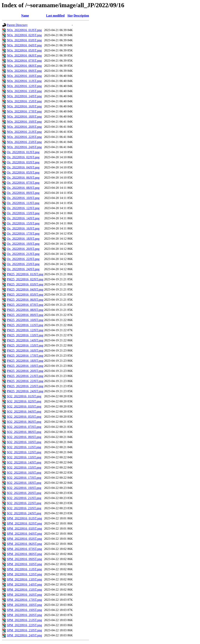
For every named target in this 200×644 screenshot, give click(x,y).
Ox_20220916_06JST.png (23, 178)
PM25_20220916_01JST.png (25, 274)
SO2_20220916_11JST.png (24, 447)
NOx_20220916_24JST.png (24, 147)
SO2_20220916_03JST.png (24, 406)
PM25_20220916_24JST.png (25, 391)
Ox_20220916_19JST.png (23, 244)
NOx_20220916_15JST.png (24, 101)
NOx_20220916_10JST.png (24, 76)
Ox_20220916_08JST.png (23, 188)
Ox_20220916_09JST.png (23, 193)
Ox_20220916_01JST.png (23, 152)
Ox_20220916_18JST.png (23, 239)
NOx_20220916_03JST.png (24, 40)
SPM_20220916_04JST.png (24, 534)
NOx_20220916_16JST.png (24, 106)
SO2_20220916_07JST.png (24, 427)
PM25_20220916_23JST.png (25, 386)
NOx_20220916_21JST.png (24, 132)
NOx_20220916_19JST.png (24, 122)
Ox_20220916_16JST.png (23, 228)
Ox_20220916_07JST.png (23, 183)
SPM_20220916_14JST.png (24, 584)
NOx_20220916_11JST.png (24, 81)
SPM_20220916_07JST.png (24, 549)
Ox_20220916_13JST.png (23, 213)
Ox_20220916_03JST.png (23, 162)
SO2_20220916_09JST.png (24, 437)
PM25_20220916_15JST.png (25, 345)
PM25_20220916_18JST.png (25, 361)
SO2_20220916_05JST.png (24, 417)
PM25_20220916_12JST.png (25, 330)
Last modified (55, 16)
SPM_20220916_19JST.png (24, 610)
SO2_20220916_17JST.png (24, 478)
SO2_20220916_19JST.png (24, 488)
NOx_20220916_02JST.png (24, 35)
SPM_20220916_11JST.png (24, 569)
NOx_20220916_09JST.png (24, 71)
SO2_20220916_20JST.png (24, 493)
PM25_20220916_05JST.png (25, 295)
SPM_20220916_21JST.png (24, 620)
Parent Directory (17, 25)
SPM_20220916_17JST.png (24, 600)
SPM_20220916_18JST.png (24, 605)
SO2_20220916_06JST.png (24, 422)
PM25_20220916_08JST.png (25, 310)
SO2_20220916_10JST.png (24, 442)
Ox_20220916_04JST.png (23, 167)
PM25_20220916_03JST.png (25, 284)
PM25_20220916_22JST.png (25, 381)
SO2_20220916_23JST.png (24, 508)
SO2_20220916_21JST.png (24, 498)
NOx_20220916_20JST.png (24, 127)
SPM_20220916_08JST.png (24, 554)
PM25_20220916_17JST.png (25, 356)
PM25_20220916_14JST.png (25, 340)
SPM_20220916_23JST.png (24, 630)
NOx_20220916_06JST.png (24, 55)
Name (25, 16)
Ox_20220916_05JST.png (23, 172)
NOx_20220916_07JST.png (24, 61)
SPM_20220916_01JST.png (24, 518)
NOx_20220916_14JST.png (24, 96)
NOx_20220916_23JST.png (24, 142)
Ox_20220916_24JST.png (23, 269)
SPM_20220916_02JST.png (24, 523)
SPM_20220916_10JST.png (24, 564)
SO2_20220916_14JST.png (24, 462)
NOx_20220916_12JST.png (24, 86)
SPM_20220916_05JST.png (24, 539)
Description (81, 16)
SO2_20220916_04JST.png (24, 411)
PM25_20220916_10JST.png (25, 320)
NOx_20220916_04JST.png (24, 45)
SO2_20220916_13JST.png (24, 457)
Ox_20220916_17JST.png (23, 233)
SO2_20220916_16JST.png (24, 473)
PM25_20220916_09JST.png (25, 315)
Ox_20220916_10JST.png (23, 198)
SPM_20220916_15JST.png (24, 590)
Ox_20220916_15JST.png (23, 223)
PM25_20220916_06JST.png (25, 300)
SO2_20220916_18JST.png (24, 483)
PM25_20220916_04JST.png (25, 289)
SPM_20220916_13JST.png (24, 579)
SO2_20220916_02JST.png (24, 401)
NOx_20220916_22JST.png (24, 137)
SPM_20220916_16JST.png (24, 595)
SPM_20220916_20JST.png (24, 615)
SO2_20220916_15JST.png (24, 467)
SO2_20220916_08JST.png (24, 432)
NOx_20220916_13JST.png (24, 91)
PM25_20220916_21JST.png (25, 376)
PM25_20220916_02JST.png (25, 279)
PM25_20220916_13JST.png (25, 335)
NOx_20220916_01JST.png (24, 30)
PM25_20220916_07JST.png (25, 305)
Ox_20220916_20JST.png (23, 249)
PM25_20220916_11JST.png (25, 325)
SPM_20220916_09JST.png (24, 559)
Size (70, 16)
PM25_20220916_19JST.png (25, 366)
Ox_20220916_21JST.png (23, 254)
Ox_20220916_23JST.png (23, 264)
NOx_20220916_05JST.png (24, 50)
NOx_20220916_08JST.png (24, 66)
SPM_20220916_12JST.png (24, 574)
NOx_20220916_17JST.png (24, 111)
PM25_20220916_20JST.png (25, 371)
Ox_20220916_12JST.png (23, 208)
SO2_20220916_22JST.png (24, 503)
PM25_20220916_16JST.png (25, 350)
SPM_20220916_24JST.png (24, 635)
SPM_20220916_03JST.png (24, 528)
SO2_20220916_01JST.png (24, 396)
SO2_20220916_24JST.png (24, 513)
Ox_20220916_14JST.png (23, 218)
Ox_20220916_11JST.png (23, 203)
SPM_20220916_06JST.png (24, 544)
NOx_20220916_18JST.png (24, 116)
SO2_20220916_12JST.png (24, 452)
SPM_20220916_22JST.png (24, 625)
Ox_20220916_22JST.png (23, 259)
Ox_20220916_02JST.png (23, 157)
